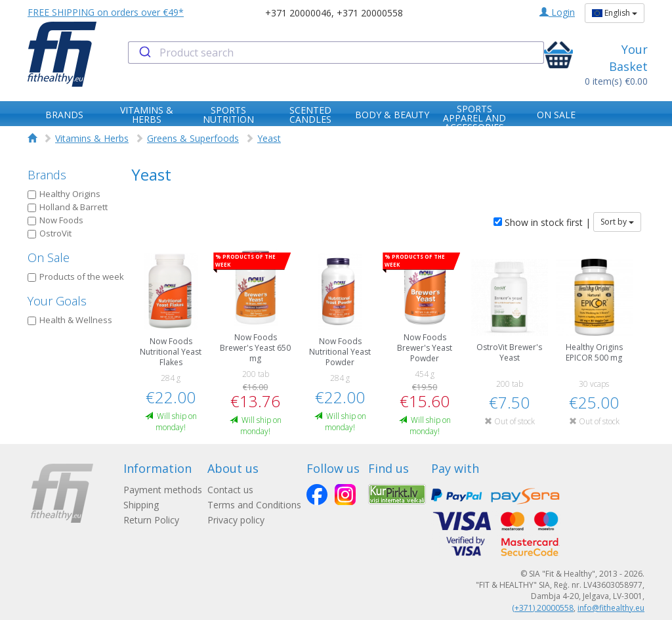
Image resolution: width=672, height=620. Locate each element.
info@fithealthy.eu (611, 608)
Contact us (230, 490)
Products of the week (76, 277)
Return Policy (151, 520)
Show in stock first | (542, 222)
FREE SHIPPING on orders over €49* (106, 12)
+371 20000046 (298, 13)
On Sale (49, 257)
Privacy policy (236, 520)
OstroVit (50, 233)
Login (557, 12)
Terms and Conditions (254, 505)
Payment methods (163, 490)
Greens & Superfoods (193, 138)
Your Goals (57, 301)
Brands (47, 175)
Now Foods (55, 220)
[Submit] (144, 53)
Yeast (269, 138)
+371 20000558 (370, 13)
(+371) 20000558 (543, 608)
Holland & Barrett (68, 207)
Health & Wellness (70, 320)
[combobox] (336, 53)
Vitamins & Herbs (92, 138)
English (615, 13)
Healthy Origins (64, 194)
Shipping (141, 505)
